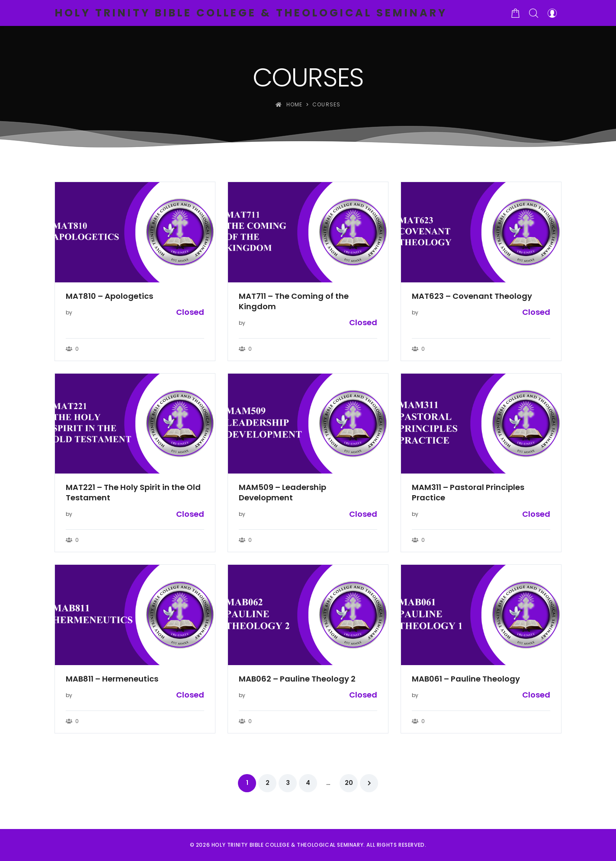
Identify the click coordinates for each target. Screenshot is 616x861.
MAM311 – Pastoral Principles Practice (468, 493)
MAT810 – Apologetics (109, 296)
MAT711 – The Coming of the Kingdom (294, 301)
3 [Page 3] (288, 783)
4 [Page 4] (308, 783)
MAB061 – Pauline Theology (466, 679)
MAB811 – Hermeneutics (112, 679)
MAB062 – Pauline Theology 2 (297, 679)
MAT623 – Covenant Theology (472, 296)
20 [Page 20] (349, 783)
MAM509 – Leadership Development (282, 493)
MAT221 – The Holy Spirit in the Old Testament (133, 493)
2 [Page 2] (268, 783)
